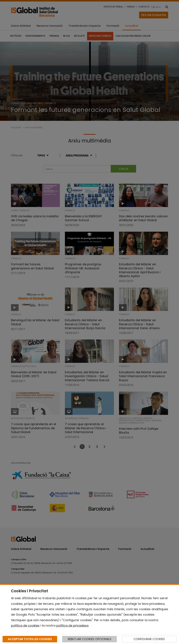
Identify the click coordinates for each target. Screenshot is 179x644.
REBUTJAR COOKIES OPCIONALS (89, 639)
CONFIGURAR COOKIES (149, 639)
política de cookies (25, 625)
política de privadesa (72, 625)
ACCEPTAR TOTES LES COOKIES (30, 639)
